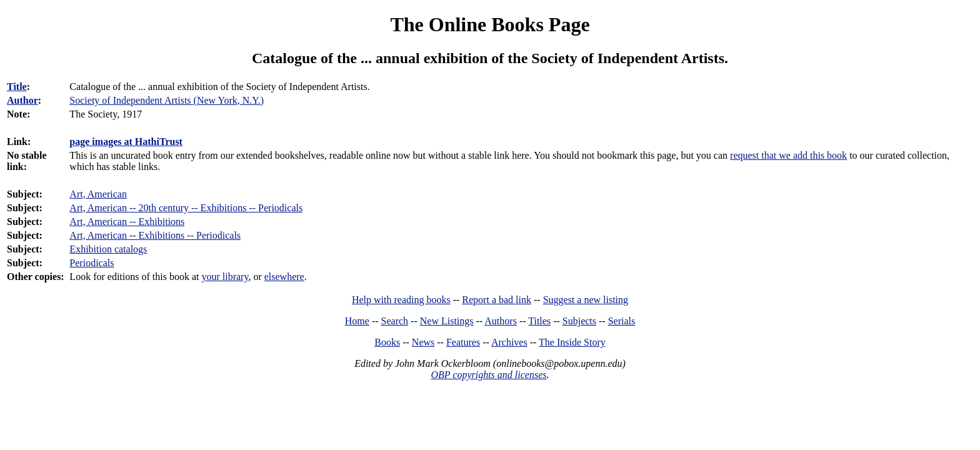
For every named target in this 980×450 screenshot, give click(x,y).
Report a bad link (497, 300)
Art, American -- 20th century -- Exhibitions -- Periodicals (186, 208)
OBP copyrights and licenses (488, 375)
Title (17, 87)
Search (395, 321)
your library (225, 277)
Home (357, 321)
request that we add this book (788, 155)
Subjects (579, 321)
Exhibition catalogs (108, 249)
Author (22, 100)
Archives (509, 342)
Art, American (98, 194)
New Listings (447, 321)
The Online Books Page (490, 24)
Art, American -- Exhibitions (127, 222)
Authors (501, 321)
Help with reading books (401, 300)
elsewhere (284, 277)
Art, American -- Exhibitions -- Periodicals (155, 235)
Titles (539, 321)
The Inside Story (572, 342)
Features (463, 342)
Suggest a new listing (586, 300)
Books (387, 342)
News (423, 342)
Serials (622, 321)
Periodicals (92, 263)
